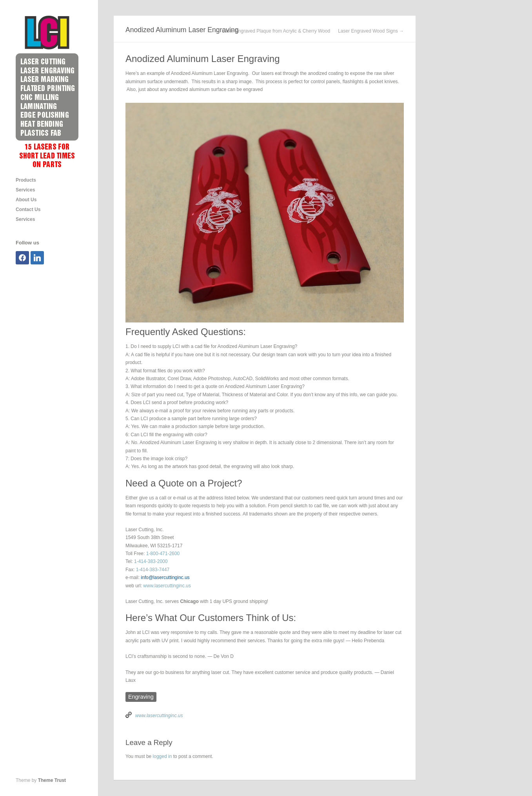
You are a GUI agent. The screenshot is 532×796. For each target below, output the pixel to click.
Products (26, 180)
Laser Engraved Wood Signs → (371, 31)
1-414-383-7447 (153, 570)
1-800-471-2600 (163, 554)
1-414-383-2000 (151, 561)
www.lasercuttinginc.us (167, 586)
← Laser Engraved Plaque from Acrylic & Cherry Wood (273, 31)
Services (25, 190)
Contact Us (28, 209)
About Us (26, 200)
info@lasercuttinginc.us (165, 577)
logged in (163, 756)
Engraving (141, 697)
